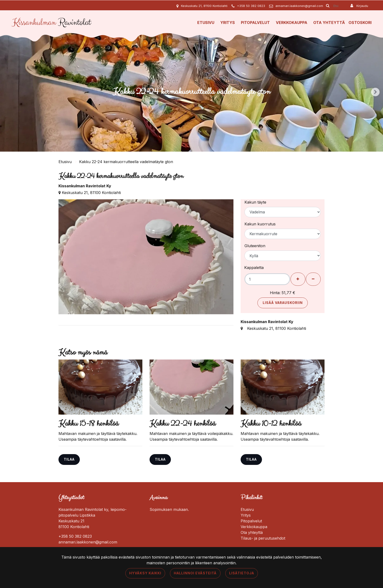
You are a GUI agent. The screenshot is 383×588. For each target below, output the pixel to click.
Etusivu (206, 23)
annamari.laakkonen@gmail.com (299, 6)
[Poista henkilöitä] (313, 279)
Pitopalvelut (255, 23)
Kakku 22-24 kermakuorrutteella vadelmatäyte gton (126, 162)
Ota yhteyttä (329, 23)
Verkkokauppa (292, 23)
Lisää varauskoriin (283, 303)
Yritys (228, 23)
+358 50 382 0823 (251, 6)
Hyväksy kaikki (145, 573)
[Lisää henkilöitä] (298, 279)
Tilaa (69, 459)
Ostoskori (360, 23)
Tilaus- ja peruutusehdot (263, 538)
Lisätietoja (242, 573)
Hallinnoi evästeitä (195, 573)
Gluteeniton (255, 246)
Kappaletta (254, 268)
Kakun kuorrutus (260, 224)
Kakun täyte (255, 202)
